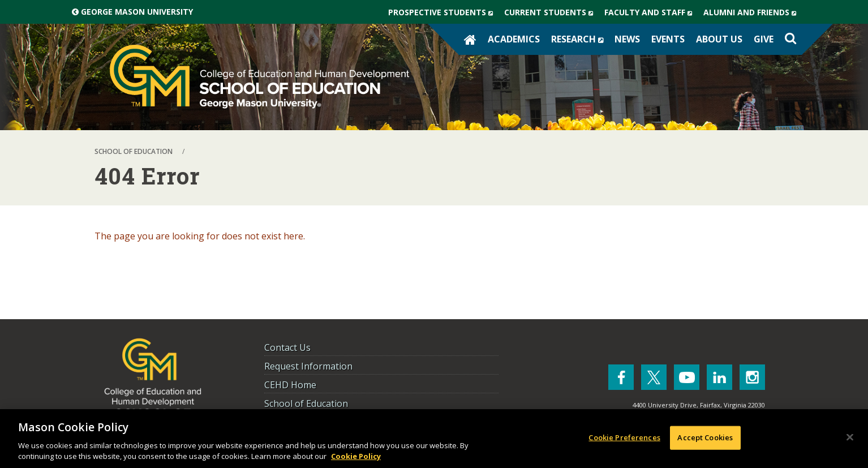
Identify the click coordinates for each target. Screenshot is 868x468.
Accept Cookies (705, 437)
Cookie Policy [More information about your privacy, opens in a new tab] (356, 456)
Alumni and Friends (753, 12)
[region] (434, 439)
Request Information (308, 366)
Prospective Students (443, 12)
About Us (719, 39)
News (627, 39)
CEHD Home (290, 385)
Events (668, 39)
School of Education (306, 403)
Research (580, 39)
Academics (514, 39)
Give (764, 39)
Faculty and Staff (651, 12)
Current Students (551, 12)
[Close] (850, 437)
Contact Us (287, 347)
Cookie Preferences (624, 437)
